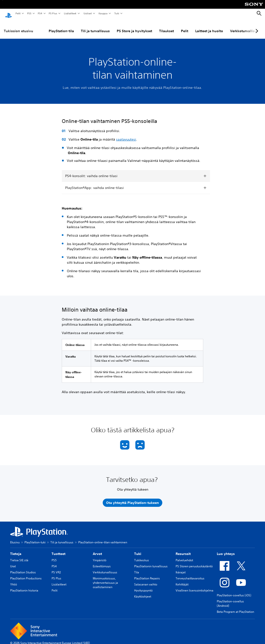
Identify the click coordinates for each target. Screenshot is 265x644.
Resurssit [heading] (183, 549)
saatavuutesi (126, 135)
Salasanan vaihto (146, 580)
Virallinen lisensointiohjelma (195, 586)
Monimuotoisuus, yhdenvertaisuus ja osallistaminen (105, 578)
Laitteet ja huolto (209, 26)
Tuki (117, 13)
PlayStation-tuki (35, 538)
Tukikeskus (142, 556)
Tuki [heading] (138, 549)
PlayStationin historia (24, 586)
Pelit (18, 13)
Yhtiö (14, 580)
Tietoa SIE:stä (19, 556)
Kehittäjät (182, 580)
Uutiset (87, 13)
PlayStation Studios (23, 568)
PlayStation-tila (61, 26)
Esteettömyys (102, 562)
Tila (137, 568)
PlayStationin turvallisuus (151, 562)
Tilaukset (167, 26)
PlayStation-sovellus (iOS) (234, 591)
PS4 (40, 13)
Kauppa (103, 13)
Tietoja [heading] (16, 549)
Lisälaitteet (70, 13)
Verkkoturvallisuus (105, 568)
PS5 (29, 13)
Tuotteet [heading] (58, 549)
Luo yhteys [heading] (226, 549)
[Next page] (256, 26)
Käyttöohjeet (143, 592)
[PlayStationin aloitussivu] (8, 14)
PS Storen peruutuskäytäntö (194, 562)
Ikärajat (181, 568)
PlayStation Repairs (147, 574)
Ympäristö (100, 556)
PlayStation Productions (26, 574)
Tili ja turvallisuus (95, 26)
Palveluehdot (184, 556)
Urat (13, 562)
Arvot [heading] (97, 549)
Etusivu (15, 538)
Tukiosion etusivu (19, 26)
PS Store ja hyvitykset (134, 26)
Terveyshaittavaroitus (190, 574)
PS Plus (53, 13)
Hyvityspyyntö (143, 586)
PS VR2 (56, 568)
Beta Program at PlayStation (235, 607)
